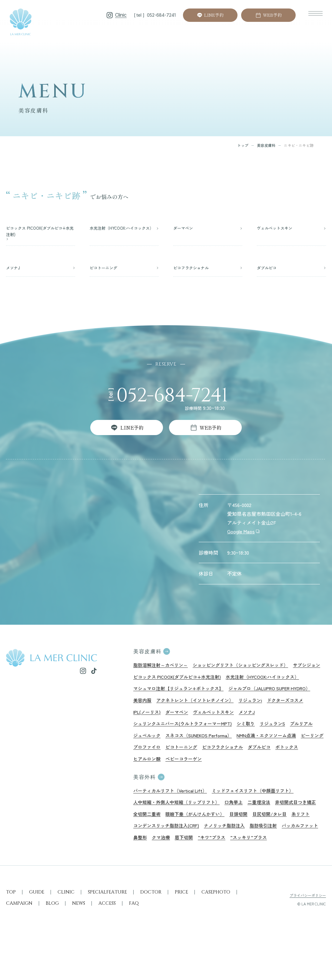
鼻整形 (218, 865)
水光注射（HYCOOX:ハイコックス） (173, 694)
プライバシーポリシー (308, 937)
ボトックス (145, 782)
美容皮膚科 (266, 145)
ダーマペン (145, 732)
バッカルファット (187, 865)
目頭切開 (293, 840)
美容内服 (238, 707)
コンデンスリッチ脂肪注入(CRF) (234, 853)
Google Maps (241, 534)
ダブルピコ (296, 770)
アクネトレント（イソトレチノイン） (174, 719)
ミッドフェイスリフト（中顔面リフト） (261, 815)
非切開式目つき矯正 (155, 840)
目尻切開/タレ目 (152, 853)
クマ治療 (240, 865)
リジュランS (282, 745)
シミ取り (254, 745)
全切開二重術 (196, 840)
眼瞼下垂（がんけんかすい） (247, 840)
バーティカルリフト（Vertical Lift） (173, 815)
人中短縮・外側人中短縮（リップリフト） (179, 828)
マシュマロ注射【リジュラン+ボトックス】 (265, 694)
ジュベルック (148, 757)
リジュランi (233, 719)
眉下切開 (264, 865)
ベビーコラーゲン (216, 782)
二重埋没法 (267, 828)
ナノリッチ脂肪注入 (297, 853)
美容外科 (145, 801)
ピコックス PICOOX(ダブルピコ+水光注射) (215, 681)
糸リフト (184, 853)
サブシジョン (148, 681)
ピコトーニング (213, 770)
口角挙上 (240, 828)
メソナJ (219, 732)
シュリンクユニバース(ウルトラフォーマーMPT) (186, 745)
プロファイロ (177, 770)
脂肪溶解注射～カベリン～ (162, 669)
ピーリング (145, 770)
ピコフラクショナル (257, 770)
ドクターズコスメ (270, 719)
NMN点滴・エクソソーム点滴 (277, 757)
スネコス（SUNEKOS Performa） (204, 757)
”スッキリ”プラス (153, 878)
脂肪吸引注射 (148, 865)
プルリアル (312, 745)
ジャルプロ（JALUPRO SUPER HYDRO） (179, 707)
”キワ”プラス (293, 865)
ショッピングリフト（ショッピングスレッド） (247, 669)
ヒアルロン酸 (177, 782)
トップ (243, 145)
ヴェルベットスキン (184, 732)
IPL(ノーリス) (309, 719)
